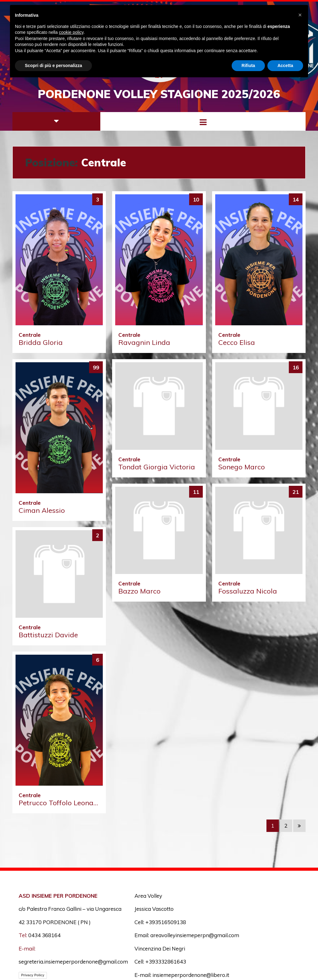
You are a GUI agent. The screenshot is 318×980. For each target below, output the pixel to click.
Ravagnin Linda (144, 342)
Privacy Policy (33, 975)
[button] (300, 15)
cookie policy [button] (71, 32)
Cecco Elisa (237, 342)
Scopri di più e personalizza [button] (53, 65)
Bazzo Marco (139, 591)
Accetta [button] (285, 65)
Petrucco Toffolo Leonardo (62, 803)
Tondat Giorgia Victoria (157, 467)
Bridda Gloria (41, 342)
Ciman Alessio (42, 510)
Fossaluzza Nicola (248, 591)
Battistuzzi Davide (48, 635)
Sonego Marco (242, 467)
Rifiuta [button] (248, 65)
